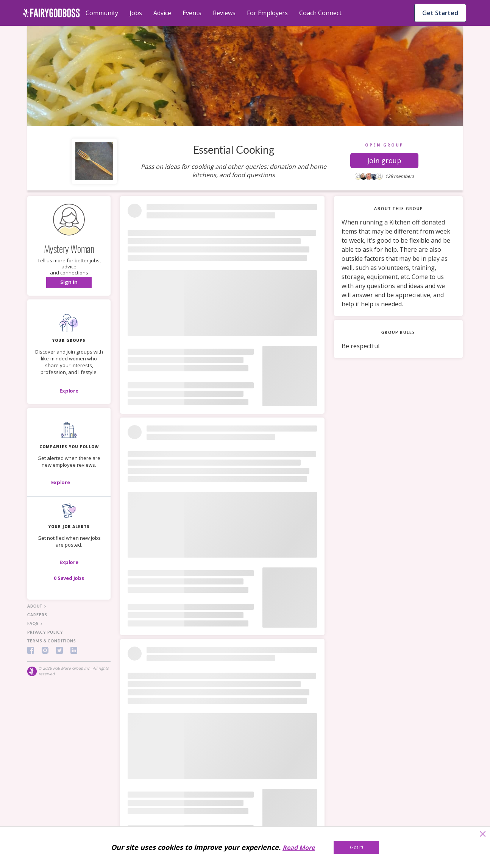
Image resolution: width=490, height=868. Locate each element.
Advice (162, 13)
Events (192, 13)
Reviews (224, 13)
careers (37, 615)
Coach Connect (320, 13)
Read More (299, 848)
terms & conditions (52, 641)
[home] (51, 13)
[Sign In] (69, 282)
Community (102, 13)
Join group (384, 161)
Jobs (136, 13)
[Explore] (69, 391)
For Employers (267, 13)
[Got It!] (356, 847)
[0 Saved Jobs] (69, 578)
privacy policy (45, 632)
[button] (384, 161)
